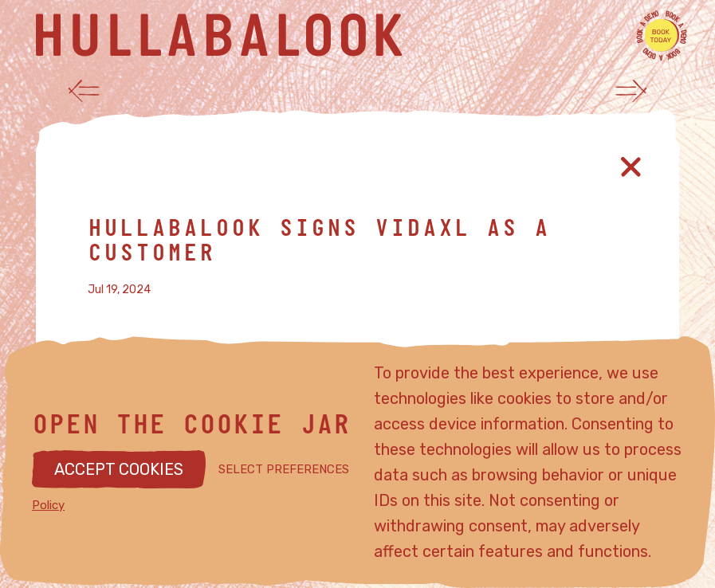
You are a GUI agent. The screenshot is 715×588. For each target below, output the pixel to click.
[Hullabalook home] (342, 35)
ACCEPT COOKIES (119, 469)
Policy (48, 505)
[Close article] (631, 167)
